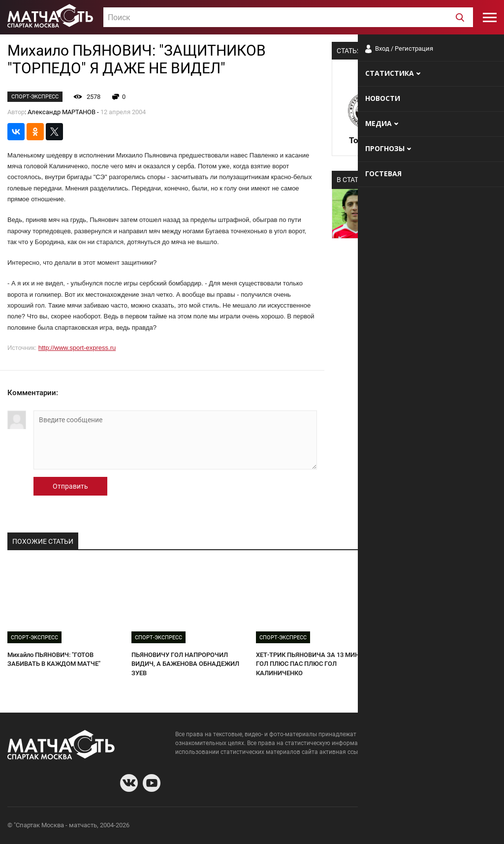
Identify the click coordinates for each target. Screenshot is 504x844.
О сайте (377, 827)
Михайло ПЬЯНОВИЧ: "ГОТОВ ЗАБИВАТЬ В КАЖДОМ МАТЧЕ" (54, 659)
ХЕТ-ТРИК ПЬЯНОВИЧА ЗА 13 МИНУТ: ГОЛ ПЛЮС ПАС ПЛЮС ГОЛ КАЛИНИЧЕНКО (312, 664)
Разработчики (416, 827)
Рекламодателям (471, 827)
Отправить (70, 486)
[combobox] (288, 17)
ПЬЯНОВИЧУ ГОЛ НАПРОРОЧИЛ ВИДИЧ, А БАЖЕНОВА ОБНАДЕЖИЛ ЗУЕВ (185, 664)
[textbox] (288, 18)
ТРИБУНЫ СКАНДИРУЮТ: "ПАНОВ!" (433, 655)
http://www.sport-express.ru (77, 348)
